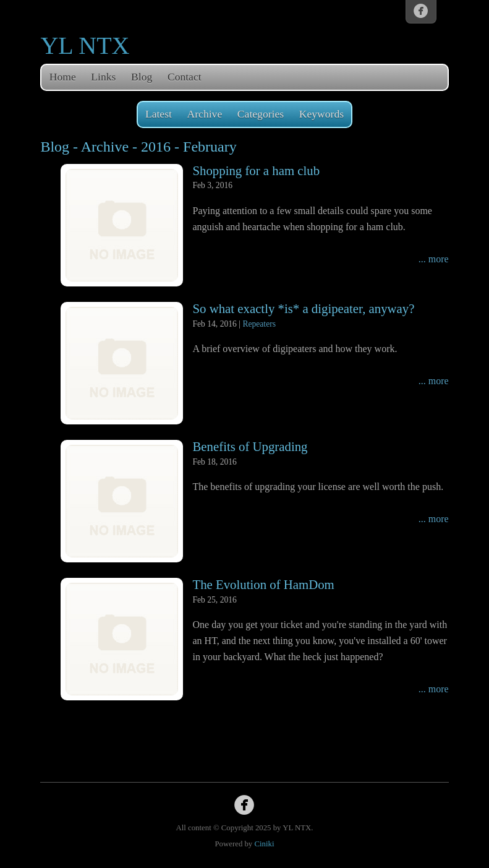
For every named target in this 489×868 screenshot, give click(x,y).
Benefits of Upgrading (250, 446)
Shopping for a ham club (256, 170)
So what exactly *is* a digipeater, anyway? (303, 308)
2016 (156, 147)
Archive (205, 114)
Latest (159, 114)
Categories (261, 114)
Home (63, 77)
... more (434, 259)
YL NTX (85, 45)
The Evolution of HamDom (263, 584)
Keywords (321, 114)
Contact (185, 77)
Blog (142, 77)
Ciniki (264, 844)
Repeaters (259, 324)
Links (103, 77)
